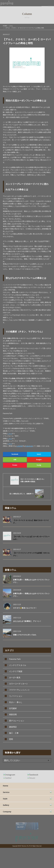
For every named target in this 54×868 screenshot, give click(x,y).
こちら (10, 433)
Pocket (15, 465)
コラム (11, 26)
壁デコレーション (17, 717)
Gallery (6, 808)
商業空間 (13, 711)
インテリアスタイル (18, 661)
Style (5, 801)
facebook (15, 454)
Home (6, 788)
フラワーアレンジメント (19, 686)
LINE (15, 460)
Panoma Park (15, 655)
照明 (11, 735)
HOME (5, 26)
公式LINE (19, 446)
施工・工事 (14, 729)
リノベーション (16, 692)
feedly (39, 465)
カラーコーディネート (19, 680)
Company (7, 814)
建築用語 (13, 723)
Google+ (39, 460)
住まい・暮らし (16, 698)
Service (6, 795)
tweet (39, 454)
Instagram (29, 446)
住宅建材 (13, 705)
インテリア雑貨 (16, 668)
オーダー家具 (15, 674)
